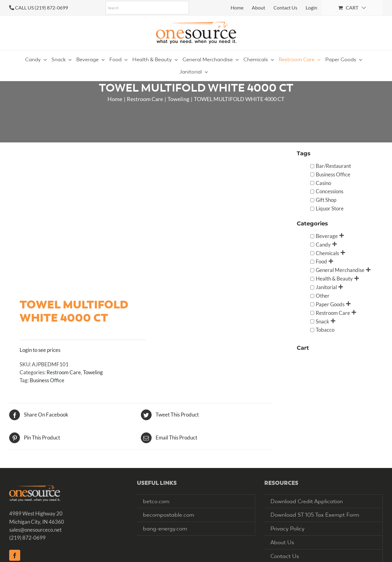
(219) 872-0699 (27, 538)
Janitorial (326, 287)
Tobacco (325, 330)
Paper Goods (330, 304)
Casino (323, 183)
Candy (323, 245)
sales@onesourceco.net (35, 530)
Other (323, 296)
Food (321, 261)
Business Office (47, 380)
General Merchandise (340, 270)
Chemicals (327, 253)
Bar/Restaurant (333, 166)
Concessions (330, 191)
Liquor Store (330, 208)
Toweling (93, 372)
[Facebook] (15, 555)
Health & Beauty (334, 279)
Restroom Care (64, 372)
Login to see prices (40, 350)
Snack (322, 321)
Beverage (327, 236)
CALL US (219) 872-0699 (41, 8)
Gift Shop (326, 200)
